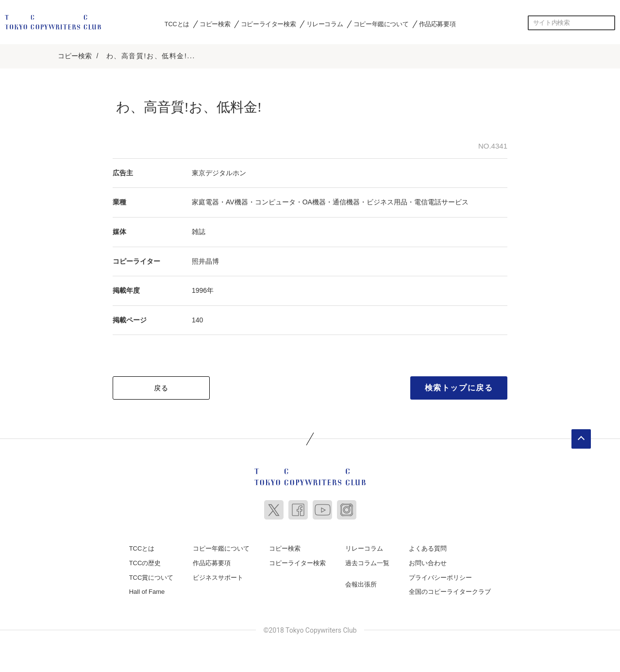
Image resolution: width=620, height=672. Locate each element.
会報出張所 (361, 582)
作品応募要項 (437, 24)
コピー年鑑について (381, 24)
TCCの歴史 (145, 561)
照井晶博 (205, 259)
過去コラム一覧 (367, 561)
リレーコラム (325, 24)
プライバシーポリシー (440, 575)
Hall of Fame (147, 590)
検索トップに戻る (459, 386)
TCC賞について (151, 575)
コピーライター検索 (268, 24)
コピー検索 (215, 24)
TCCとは (177, 24)
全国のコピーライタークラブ (450, 590)
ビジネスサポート (218, 575)
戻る (161, 386)
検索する (608, 23)
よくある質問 (428, 546)
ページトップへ (581, 437)
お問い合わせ (428, 561)
